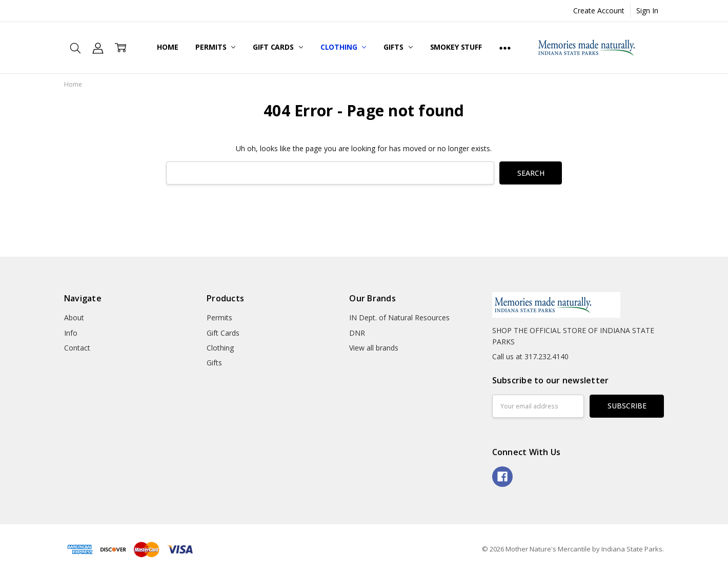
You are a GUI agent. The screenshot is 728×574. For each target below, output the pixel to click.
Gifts (398, 47)
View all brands (374, 348)
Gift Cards (278, 47)
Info (71, 333)
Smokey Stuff (456, 47)
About (74, 317)
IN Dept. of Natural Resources (399, 317)
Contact (77, 348)
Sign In (647, 11)
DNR (357, 333)
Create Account (599, 11)
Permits (215, 47)
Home (167, 47)
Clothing (343, 47)
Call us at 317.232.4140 (530, 356)
